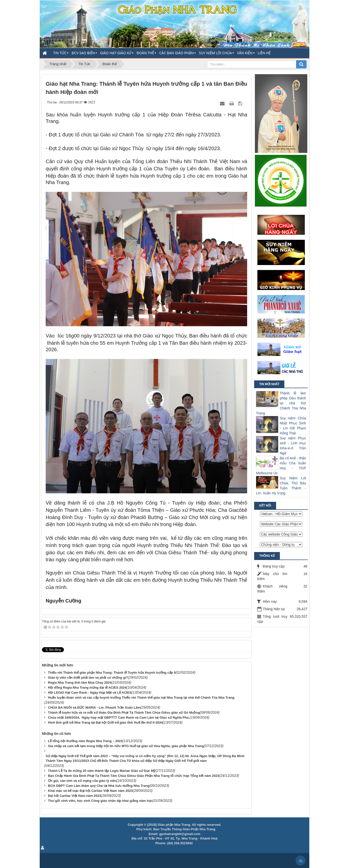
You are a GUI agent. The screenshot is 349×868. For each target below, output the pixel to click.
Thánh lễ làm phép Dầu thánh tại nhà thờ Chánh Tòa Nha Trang (281, 403)
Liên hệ (264, 53)
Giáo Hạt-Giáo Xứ (116, 53)
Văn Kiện (245, 53)
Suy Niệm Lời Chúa (215, 53)
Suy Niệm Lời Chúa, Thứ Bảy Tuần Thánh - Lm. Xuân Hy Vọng (281, 486)
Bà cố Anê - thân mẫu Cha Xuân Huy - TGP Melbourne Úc (281, 466)
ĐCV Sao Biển (83, 53)
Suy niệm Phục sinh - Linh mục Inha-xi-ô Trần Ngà (293, 446)
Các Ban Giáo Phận (176, 53)
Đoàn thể (145, 53)
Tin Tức (60, 53)
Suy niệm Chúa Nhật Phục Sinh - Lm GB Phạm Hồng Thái (293, 426)
